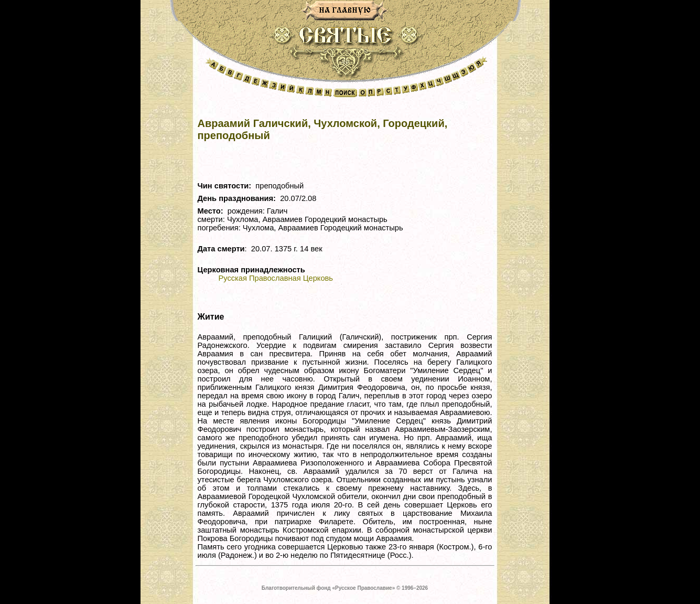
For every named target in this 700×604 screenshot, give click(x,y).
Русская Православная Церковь (276, 278)
